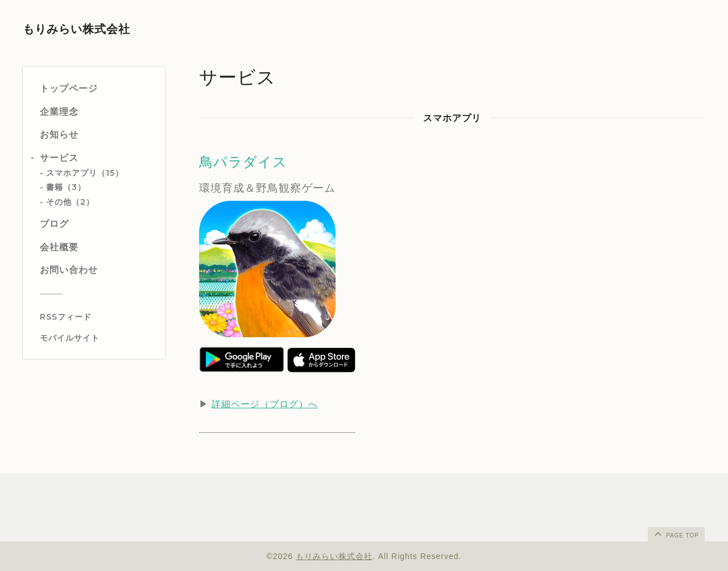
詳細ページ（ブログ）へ (265, 404)
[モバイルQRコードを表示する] (98, 338)
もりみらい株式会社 (76, 29)
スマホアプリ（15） (85, 173)
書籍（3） (66, 187)
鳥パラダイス (243, 162)
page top (676, 533)
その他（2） (70, 202)
